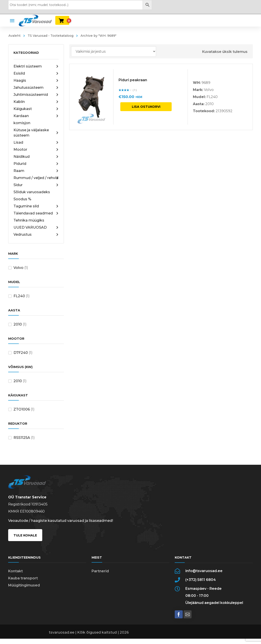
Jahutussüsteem (36, 88)
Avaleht (14, 36)
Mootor (36, 150)
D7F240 (21, 353)
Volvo (18, 268)
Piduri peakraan (133, 80)
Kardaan (36, 116)
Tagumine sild (36, 206)
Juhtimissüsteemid (36, 95)
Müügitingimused (24, 585)
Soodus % (22, 199)
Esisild (36, 73)
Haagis (36, 81)
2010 (18, 324)
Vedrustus (36, 235)
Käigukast (36, 109)
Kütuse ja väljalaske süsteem (36, 133)
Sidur (36, 185)
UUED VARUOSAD (36, 228)
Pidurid (36, 164)
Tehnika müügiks (29, 220)
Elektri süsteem (36, 66)
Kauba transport (23, 578)
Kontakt (15, 571)
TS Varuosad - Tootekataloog (51, 36)
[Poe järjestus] (114, 51)
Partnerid (100, 571)
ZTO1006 (22, 409)
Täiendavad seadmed (36, 213)
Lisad (36, 143)
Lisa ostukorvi (146, 107)
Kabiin (36, 102)
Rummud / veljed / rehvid (36, 178)
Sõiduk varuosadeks (32, 192)
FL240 (19, 296)
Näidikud (36, 157)
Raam (36, 171)
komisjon (22, 123)
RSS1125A (22, 438)
